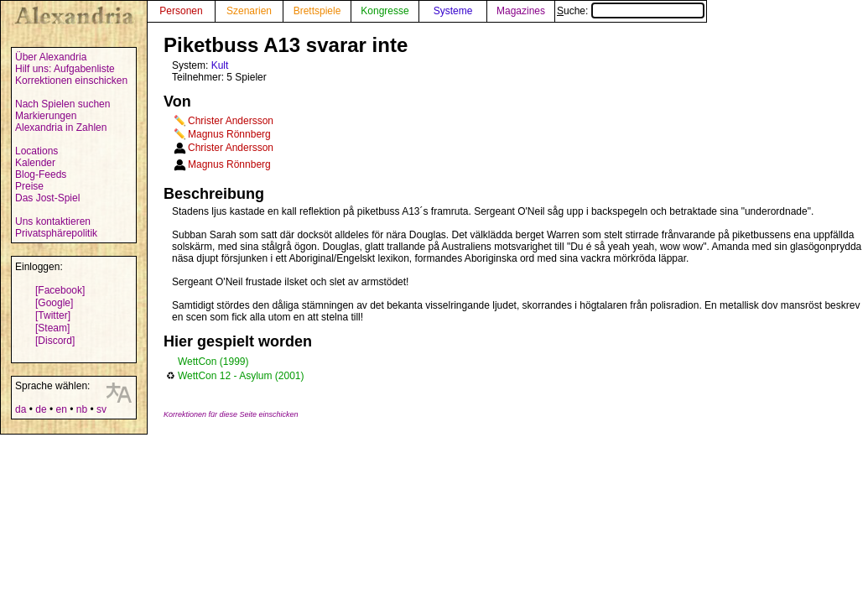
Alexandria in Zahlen (61, 128)
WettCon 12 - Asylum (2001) (241, 376)
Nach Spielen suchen (62, 104)
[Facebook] (60, 290)
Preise (29, 186)
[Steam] (52, 328)
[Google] (54, 303)
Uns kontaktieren (53, 221)
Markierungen (46, 116)
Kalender (35, 163)
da (21, 409)
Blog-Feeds (41, 174)
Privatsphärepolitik (56, 233)
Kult (220, 65)
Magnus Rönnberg (229, 134)
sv (101, 409)
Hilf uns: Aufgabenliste (65, 69)
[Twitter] (53, 315)
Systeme (453, 11)
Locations (36, 151)
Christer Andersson (231, 121)
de (41, 409)
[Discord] (55, 341)
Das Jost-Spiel (47, 198)
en (61, 409)
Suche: (631, 11)
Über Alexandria (51, 57)
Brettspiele (317, 11)
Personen (181, 11)
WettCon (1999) (213, 362)
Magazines (521, 11)
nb (82, 409)
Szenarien (249, 11)
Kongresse (385, 11)
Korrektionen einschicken (71, 81)
